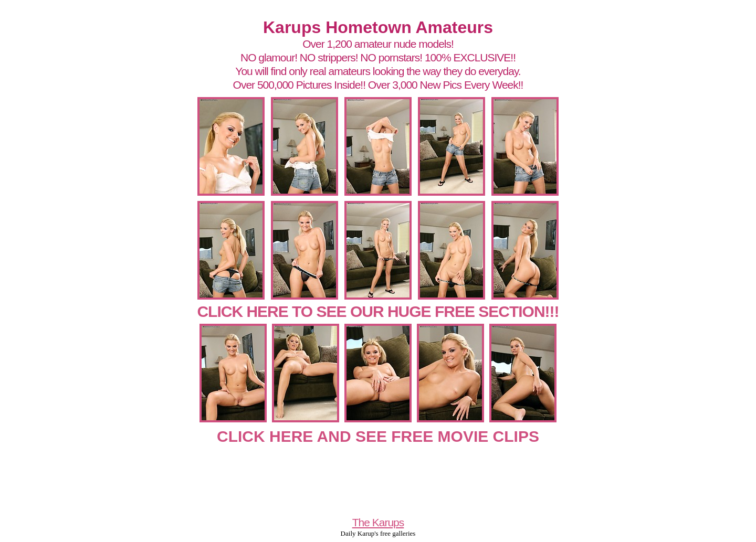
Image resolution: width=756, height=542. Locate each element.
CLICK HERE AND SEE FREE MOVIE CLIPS (378, 436)
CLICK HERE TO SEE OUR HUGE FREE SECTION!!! (378, 311)
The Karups (378, 522)
